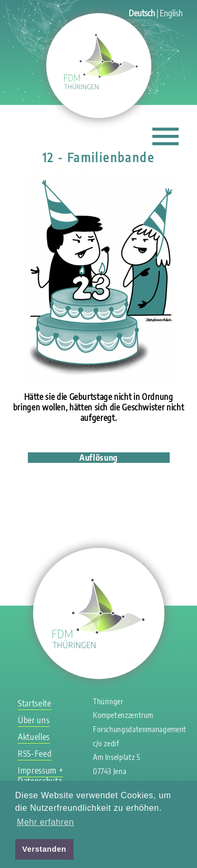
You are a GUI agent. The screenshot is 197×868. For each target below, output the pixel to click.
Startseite (34, 703)
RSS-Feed (35, 754)
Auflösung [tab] (98, 458)
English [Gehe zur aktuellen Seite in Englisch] (171, 13)
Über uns (34, 720)
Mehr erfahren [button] (45, 822)
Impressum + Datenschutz (40, 776)
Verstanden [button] (44, 849)
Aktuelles (34, 737)
